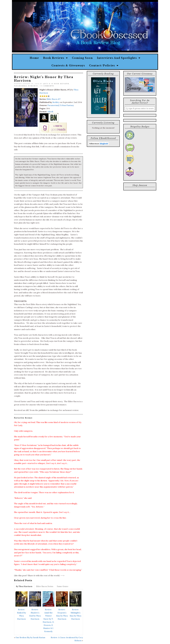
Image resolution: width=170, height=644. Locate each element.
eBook (50, 111)
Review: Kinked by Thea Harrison (21, 614)
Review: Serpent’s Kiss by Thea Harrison (62, 614)
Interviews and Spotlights (119, 58)
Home (34, 58)
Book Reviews (55, 58)
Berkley (56, 102)
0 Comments (47, 86)
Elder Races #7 (54, 99)
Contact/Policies (104, 65)
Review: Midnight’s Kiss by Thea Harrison (76, 614)
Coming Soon (82, 58)
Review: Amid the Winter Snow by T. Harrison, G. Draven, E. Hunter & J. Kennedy (48, 620)
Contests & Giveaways (68, 65)
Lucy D (47, 84)
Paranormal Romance (26, 86)
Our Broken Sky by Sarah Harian (30, 637)
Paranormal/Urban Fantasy (61, 105)
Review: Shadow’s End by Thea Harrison (35, 614)
